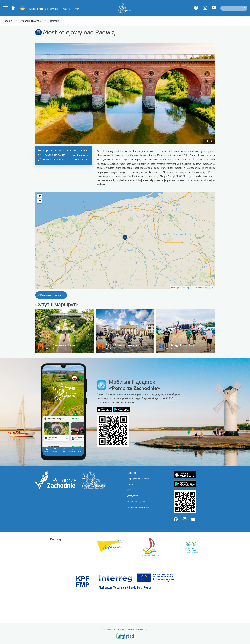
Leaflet (174, 288)
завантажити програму (138, 507)
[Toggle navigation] (5, 8)
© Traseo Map (184, 288)
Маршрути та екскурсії (44, 9)
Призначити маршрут (51, 295)
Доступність (133, 496)
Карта (66, 9)
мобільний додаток (136, 501)
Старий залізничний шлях (61, 345)
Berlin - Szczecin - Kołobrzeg (122, 345)
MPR (78, 9)
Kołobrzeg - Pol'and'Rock (180, 345)
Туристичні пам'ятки (31, 21)
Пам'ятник (55, 21)
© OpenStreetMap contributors (202, 288)
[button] (49, 93)
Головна (8, 21)
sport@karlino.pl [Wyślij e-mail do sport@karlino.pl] (80, 155)
